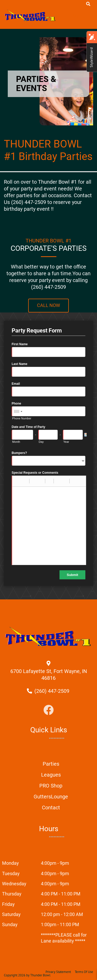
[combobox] (18, 412)
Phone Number (22, 418)
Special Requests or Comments (35, 473)
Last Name (20, 364)
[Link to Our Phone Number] (52, 691)
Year (66, 442)
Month (16, 442)
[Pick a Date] (85, 435)
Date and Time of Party (28, 427)
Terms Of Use (84, 972)
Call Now (48, 305)
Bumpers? (19, 453)
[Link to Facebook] (49, 710)
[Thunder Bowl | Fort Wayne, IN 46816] (30, 16)
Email (16, 384)
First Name (20, 344)
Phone (16, 403)
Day (41, 442)
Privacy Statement (58, 972)
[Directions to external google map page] (48, 678)
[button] (18, 481)
